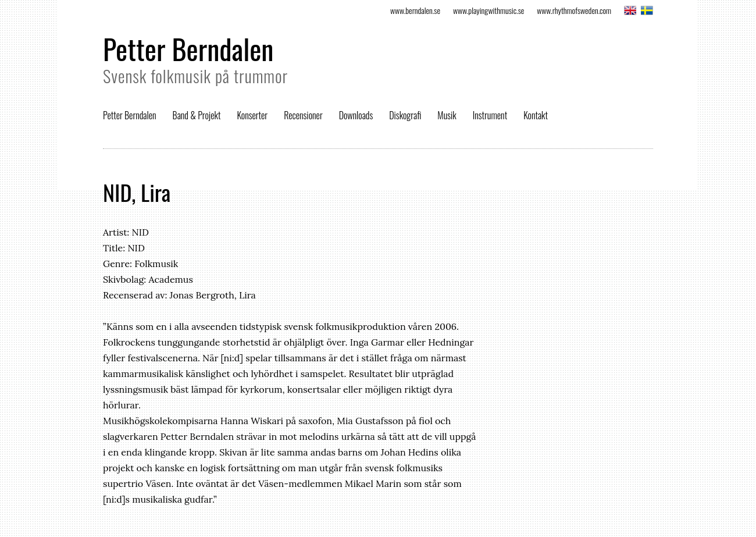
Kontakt (536, 115)
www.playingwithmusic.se (488, 10)
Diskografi (405, 115)
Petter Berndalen (188, 49)
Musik (447, 115)
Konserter (252, 115)
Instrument (490, 115)
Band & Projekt (197, 115)
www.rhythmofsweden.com (574, 10)
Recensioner (303, 115)
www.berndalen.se (415, 10)
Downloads (356, 115)
